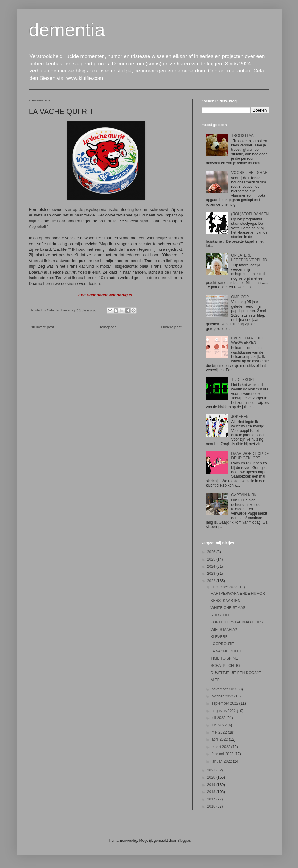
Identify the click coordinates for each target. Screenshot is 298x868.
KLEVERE (219, 637)
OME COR (240, 297)
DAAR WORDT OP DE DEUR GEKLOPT (250, 456)
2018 (212, 792)
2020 (212, 777)
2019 (212, 785)
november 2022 (225, 689)
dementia (67, 30)
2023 (212, 574)
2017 (212, 799)
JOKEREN (240, 417)
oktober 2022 (223, 696)
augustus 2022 (224, 711)
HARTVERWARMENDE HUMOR (238, 594)
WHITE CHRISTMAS (228, 608)
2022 (212, 581)
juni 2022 (219, 725)
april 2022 (220, 739)
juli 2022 (219, 718)
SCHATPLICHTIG (225, 666)
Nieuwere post (42, 327)
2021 (212, 770)
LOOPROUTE (222, 644)
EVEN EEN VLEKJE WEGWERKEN (248, 340)
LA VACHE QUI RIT (227, 651)
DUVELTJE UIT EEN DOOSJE (236, 673)
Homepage (107, 327)
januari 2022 (222, 761)
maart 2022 (221, 747)
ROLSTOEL (220, 615)
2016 (212, 806)
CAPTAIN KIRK (244, 495)
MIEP (215, 680)
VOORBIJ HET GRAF (249, 173)
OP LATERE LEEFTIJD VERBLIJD (249, 257)
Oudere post (171, 327)
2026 (212, 552)
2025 (212, 559)
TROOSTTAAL (243, 136)
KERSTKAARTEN (225, 601)
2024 (212, 566)
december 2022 (225, 587)
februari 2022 (223, 754)
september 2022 (225, 703)
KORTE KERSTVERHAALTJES (237, 622)
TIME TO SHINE (224, 658)
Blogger (184, 841)
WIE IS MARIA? (224, 630)
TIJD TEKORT (243, 380)
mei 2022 (220, 732)
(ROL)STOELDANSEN (250, 214)
